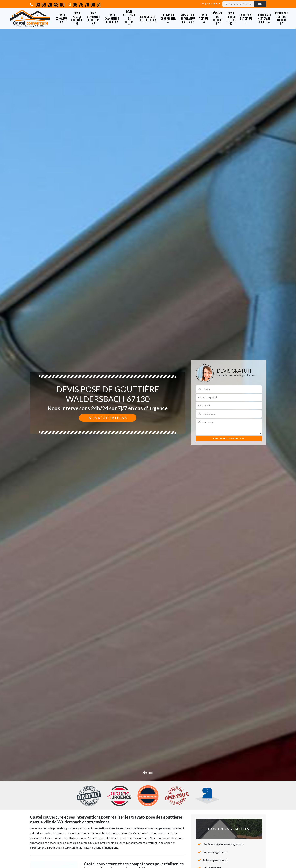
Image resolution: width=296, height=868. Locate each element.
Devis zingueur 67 (62, 18)
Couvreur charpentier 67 (168, 18)
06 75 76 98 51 (85, 4)
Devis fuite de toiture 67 (231, 18)
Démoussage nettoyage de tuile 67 (264, 18)
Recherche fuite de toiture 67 (281, 18)
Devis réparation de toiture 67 (94, 18)
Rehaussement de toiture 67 (148, 18)
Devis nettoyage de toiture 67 (129, 18)
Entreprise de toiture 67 (246, 18)
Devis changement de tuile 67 (112, 18)
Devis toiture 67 (204, 18)
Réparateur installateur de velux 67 (187, 18)
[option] (148, 434)
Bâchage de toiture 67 (217, 18)
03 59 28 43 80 (47, 4)
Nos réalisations (108, 418)
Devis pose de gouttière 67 (77, 18)
